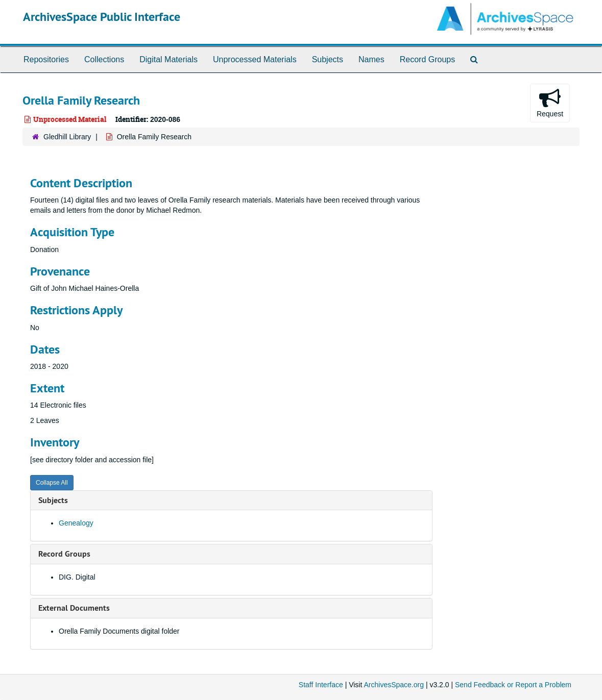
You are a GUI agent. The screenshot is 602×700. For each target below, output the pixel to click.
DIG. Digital (77, 577)
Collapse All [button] (52, 483)
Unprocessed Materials (255, 59)
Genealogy (76, 523)
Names (371, 59)
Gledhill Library (67, 137)
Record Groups (428, 59)
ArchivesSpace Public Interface (102, 17)
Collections (104, 59)
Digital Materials (168, 59)
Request (550, 103)
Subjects (328, 59)
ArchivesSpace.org (394, 685)
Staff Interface (321, 685)
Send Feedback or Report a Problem (513, 685)
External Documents (74, 608)
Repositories (46, 59)
